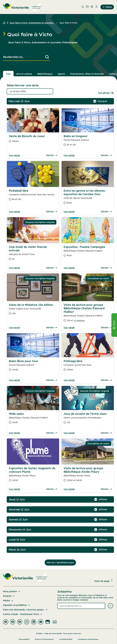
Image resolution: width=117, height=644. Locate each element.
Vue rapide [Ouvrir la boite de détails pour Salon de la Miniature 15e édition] (14, 328)
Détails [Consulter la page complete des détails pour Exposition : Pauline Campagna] (106, 268)
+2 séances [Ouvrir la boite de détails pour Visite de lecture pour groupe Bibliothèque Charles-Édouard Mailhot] (79, 320)
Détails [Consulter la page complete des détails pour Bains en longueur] (106, 155)
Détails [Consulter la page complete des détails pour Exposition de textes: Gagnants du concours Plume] (52, 489)
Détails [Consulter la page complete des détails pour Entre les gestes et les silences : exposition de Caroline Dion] (106, 212)
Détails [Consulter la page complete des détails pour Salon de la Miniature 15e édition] (52, 328)
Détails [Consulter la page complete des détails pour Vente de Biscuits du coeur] (52, 155)
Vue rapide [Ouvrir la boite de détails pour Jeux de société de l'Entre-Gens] (69, 433)
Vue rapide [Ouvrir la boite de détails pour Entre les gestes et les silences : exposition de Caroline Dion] (69, 212)
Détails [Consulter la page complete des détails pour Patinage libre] (106, 380)
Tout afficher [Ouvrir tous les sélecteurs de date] (106, 93)
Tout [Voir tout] (8, 74)
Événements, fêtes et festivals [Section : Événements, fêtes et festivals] (87, 74)
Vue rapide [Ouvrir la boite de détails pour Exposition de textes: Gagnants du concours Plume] (14, 489)
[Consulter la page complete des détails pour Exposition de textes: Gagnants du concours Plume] (33, 476)
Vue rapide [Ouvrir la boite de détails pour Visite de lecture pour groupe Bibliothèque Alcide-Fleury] (69, 489)
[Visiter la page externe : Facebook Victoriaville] (6, 622)
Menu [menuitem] (107, 7)
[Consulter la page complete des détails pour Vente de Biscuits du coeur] (33, 140)
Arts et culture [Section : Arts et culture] (24, 74)
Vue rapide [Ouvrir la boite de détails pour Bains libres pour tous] (14, 380)
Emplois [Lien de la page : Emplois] (9, 596)
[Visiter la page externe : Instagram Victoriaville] (27, 622)
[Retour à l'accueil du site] (5, 23)
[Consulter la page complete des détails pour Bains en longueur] (88, 142)
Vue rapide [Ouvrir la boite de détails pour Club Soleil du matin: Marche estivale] (14, 268)
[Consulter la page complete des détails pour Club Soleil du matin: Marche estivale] (33, 254)
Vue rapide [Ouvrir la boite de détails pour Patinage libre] (69, 380)
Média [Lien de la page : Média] (8, 601)
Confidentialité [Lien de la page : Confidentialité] (66, 639)
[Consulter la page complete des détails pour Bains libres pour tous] (33, 367)
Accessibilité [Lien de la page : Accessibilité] (24, 639)
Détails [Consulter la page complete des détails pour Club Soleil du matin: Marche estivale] (52, 268)
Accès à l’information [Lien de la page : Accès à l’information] (44, 639)
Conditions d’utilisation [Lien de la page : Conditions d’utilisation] (88, 639)
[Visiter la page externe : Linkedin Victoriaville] (34, 622)
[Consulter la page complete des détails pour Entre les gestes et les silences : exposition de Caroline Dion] (88, 198)
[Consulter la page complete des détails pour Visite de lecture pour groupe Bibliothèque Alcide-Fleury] (88, 476)
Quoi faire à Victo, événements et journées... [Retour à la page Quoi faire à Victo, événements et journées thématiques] (32, 23)
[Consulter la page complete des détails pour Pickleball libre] (33, 196)
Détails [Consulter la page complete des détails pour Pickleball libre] (52, 212)
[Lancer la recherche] (47, 57)
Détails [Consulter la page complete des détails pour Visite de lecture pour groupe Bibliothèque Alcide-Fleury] (106, 489)
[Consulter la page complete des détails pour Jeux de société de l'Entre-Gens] (88, 419)
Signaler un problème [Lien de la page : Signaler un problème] (17, 605)
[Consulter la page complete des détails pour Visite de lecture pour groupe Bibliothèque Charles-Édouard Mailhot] (88, 314)
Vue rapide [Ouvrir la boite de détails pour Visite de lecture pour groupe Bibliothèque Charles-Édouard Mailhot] (69, 328)
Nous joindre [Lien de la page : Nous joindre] (12, 591)
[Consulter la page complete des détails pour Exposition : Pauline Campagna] (88, 252)
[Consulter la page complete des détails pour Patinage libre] (88, 367)
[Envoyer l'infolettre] (110, 606)
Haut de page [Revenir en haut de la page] (104, 581)
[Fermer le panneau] (114, 325)
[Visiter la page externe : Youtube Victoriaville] (41, 622)
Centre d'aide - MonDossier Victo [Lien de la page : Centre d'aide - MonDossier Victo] (23, 614)
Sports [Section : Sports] (61, 74)
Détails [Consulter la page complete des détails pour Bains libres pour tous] (52, 380)
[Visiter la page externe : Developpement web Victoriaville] (55, 622)
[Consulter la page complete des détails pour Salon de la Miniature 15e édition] (33, 310)
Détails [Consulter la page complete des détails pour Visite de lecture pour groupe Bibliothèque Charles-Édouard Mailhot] (106, 328)
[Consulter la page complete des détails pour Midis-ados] (33, 419)
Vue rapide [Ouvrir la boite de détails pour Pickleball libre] (14, 212)
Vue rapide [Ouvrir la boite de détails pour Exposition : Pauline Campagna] (69, 268)
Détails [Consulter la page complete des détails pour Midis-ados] (52, 433)
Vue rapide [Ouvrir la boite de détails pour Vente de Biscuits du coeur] (14, 155)
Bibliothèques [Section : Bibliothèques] (45, 74)
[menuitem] (22, 7)
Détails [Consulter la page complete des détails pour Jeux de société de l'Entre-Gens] (106, 433)
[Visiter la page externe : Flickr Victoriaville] (48, 622)
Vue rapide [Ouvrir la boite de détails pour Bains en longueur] (69, 155)
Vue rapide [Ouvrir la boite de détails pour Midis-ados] (14, 433)
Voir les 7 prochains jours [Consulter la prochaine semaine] (60, 563)
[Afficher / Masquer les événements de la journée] (105, 101)
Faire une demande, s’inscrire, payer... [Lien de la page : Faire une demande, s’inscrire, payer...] (25, 610)
